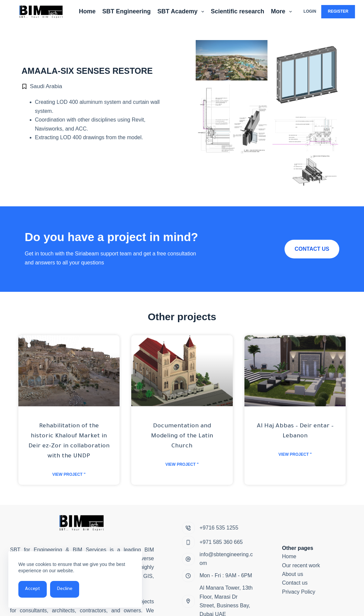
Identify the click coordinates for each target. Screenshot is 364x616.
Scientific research (237, 11)
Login (310, 11)
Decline (65, 589)
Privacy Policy (299, 592)
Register (338, 11)
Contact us (295, 583)
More (283, 12)
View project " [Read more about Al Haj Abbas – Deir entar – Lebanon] (295, 454)
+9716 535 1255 (219, 528)
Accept (33, 589)
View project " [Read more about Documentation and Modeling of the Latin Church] (182, 464)
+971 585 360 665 (221, 542)
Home (87, 11)
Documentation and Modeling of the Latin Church (182, 436)
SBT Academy (182, 12)
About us (293, 574)
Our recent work (301, 565)
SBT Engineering (126, 11)
